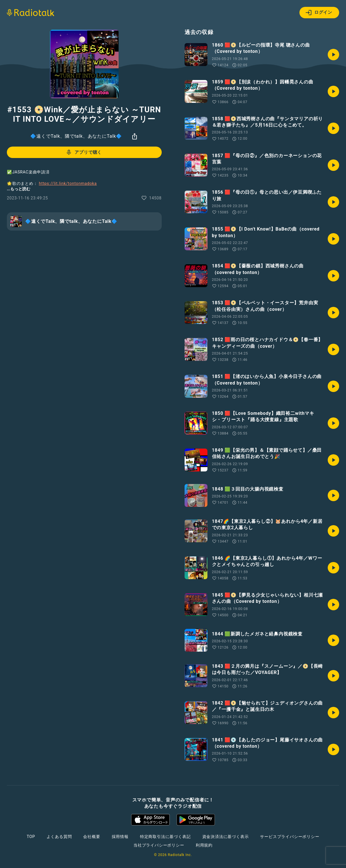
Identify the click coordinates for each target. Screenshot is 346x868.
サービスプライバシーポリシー (290, 837)
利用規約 (204, 845)
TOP (31, 837)
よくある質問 (59, 837)
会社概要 (92, 837)
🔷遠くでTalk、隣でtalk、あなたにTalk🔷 (76, 136)
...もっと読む (19, 189)
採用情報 (120, 837)
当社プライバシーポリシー (159, 845)
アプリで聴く (84, 152)
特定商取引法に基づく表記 (165, 837)
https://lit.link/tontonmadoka (68, 183)
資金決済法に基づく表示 (226, 837)
